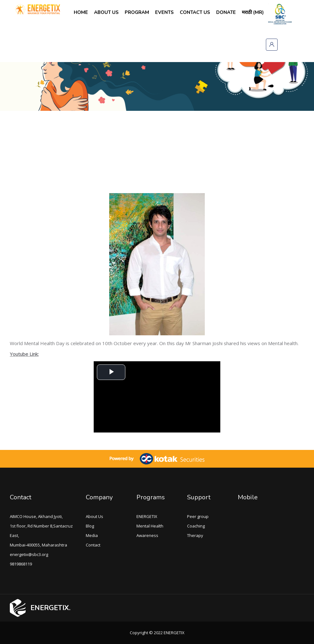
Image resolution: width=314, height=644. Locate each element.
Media (92, 535)
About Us (94, 516)
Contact (21, 497)
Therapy (195, 535)
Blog (90, 526)
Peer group (198, 516)
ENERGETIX (147, 516)
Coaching (196, 526)
